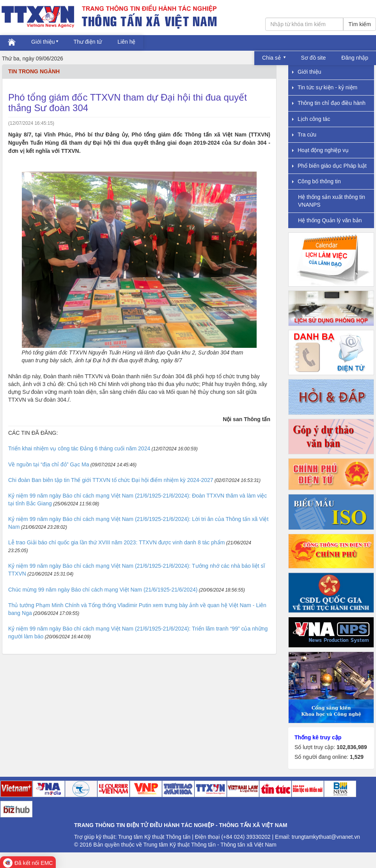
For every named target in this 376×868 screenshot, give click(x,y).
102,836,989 (352, 747)
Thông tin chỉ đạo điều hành (329, 103)
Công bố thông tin (317, 181)
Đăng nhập (355, 58)
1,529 (357, 757)
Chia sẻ (272, 58)
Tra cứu (304, 135)
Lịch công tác (311, 119)
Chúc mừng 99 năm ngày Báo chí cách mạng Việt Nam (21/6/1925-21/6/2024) (103, 590)
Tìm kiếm (360, 24)
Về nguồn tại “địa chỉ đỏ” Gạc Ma (49, 464)
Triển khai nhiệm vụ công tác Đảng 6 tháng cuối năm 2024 (79, 448)
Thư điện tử (88, 42)
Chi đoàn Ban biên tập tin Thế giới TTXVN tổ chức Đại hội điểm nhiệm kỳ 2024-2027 (111, 480)
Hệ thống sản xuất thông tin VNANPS (332, 201)
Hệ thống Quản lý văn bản (330, 220)
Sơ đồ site (314, 58)
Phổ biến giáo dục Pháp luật (329, 166)
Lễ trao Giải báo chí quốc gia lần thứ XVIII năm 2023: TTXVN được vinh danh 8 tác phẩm (116, 542)
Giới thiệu (43, 42)
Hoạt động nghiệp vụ (320, 150)
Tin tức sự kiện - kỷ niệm (325, 87)
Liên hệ (126, 42)
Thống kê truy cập (318, 737)
